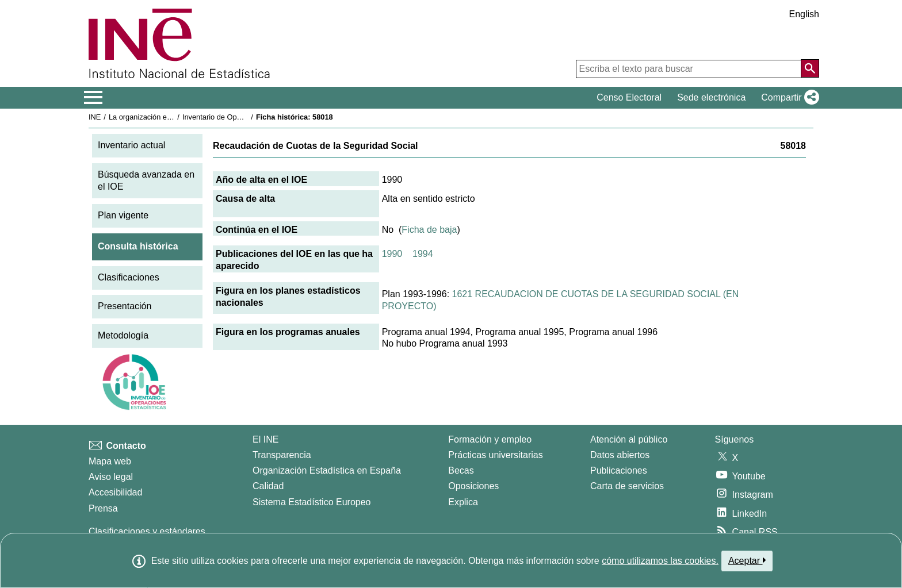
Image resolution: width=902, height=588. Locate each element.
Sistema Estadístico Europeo (312, 502)
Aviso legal (111, 477)
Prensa (103, 508)
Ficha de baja (429, 230)
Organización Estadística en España (327, 470)
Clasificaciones (129, 277)
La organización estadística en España (172, 117)
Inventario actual (131, 145)
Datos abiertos (620, 455)
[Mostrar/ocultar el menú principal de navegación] (93, 98)
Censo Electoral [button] (629, 97)
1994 (423, 254)
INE (95, 117)
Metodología (123, 335)
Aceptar (747, 560)
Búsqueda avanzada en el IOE (146, 180)
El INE (265, 439)
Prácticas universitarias (496, 455)
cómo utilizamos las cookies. (660, 561)
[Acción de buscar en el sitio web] (810, 68)
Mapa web (110, 461)
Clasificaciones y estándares (147, 531)
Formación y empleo (490, 439)
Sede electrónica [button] (711, 97)
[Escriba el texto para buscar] (689, 69)
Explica (463, 502)
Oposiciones (473, 486)
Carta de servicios (627, 486)
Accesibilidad (115, 492)
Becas (461, 470)
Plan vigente (123, 215)
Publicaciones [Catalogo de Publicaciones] (619, 470)
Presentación (125, 306)
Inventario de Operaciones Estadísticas (246, 117)
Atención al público (629, 439)
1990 (392, 254)
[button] (788, 98)
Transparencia (282, 455)
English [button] (804, 14)
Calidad (268, 486)
